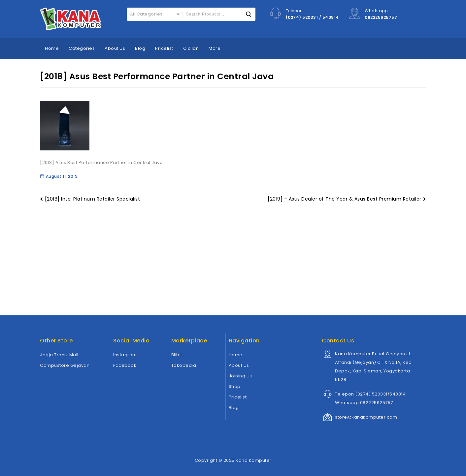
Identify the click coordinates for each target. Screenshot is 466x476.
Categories (82, 48)
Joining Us (240, 376)
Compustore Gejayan (65, 365)
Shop (235, 386)
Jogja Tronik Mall (59, 355)
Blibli (177, 355)
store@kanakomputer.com (366, 417)
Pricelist (164, 48)
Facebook (125, 365)
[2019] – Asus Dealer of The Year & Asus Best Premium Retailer (347, 199)
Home (52, 48)
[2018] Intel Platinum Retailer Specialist (90, 199)
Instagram (125, 355)
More (215, 48)
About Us (115, 48)
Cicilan (191, 48)
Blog (140, 48)
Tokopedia (184, 365)
